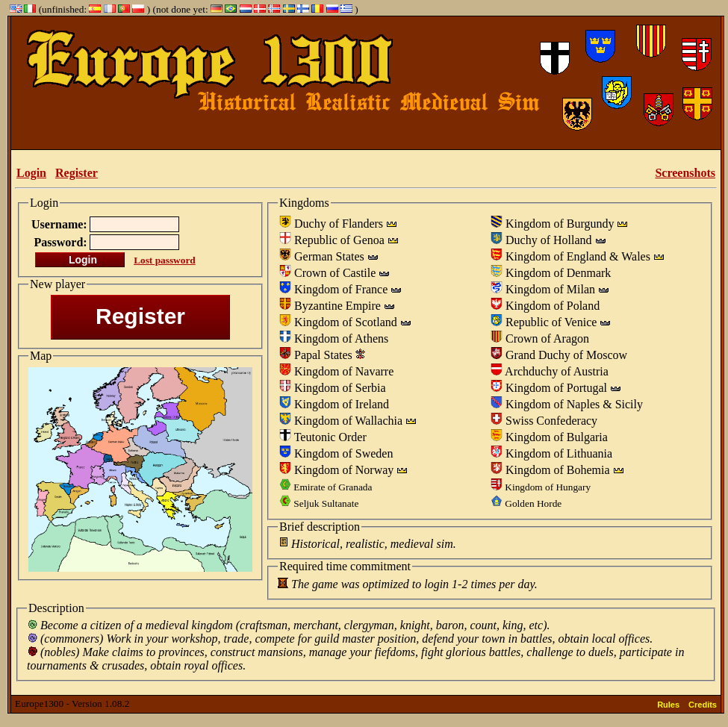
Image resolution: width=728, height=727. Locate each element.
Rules (668, 705)
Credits (703, 705)
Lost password (165, 260)
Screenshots (685, 173)
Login (31, 173)
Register (77, 173)
